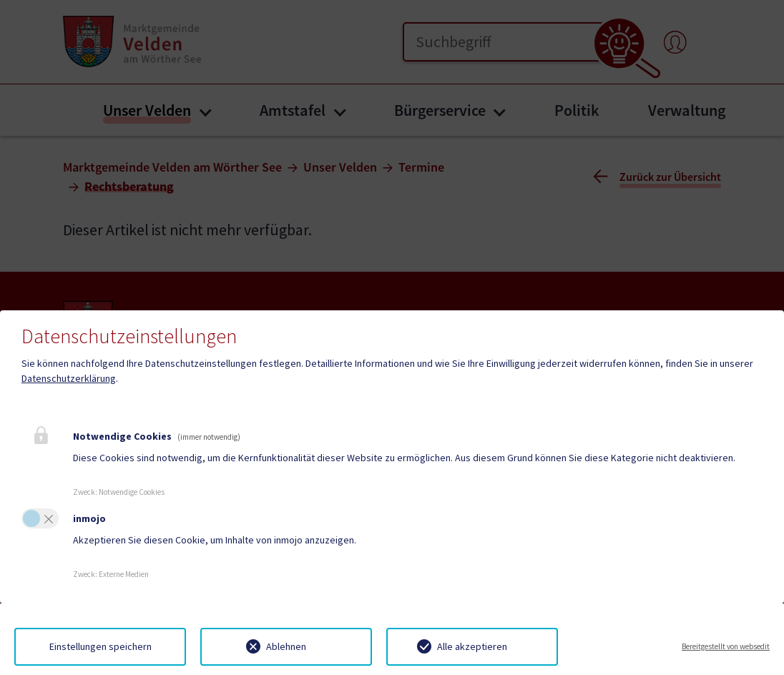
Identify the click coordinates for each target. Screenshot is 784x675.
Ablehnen (286, 646)
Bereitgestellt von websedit (726, 646)
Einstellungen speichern (101, 646)
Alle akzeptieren (472, 646)
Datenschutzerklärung (69, 378)
